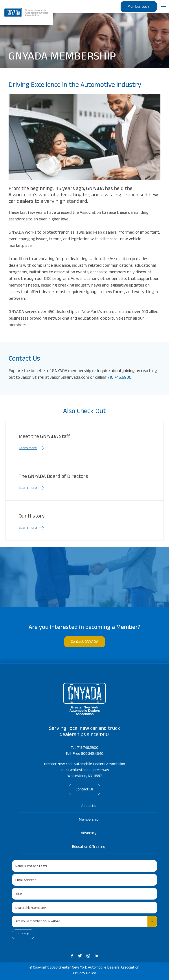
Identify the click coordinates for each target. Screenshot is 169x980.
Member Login (139, 7)
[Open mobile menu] (163, 7)
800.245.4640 (92, 754)
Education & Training (89, 847)
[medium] (72, 956)
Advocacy (89, 833)
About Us (89, 806)
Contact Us (85, 790)
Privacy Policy (84, 974)
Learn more (28, 449)
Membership (89, 820)
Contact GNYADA (85, 642)
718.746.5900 (119, 378)
